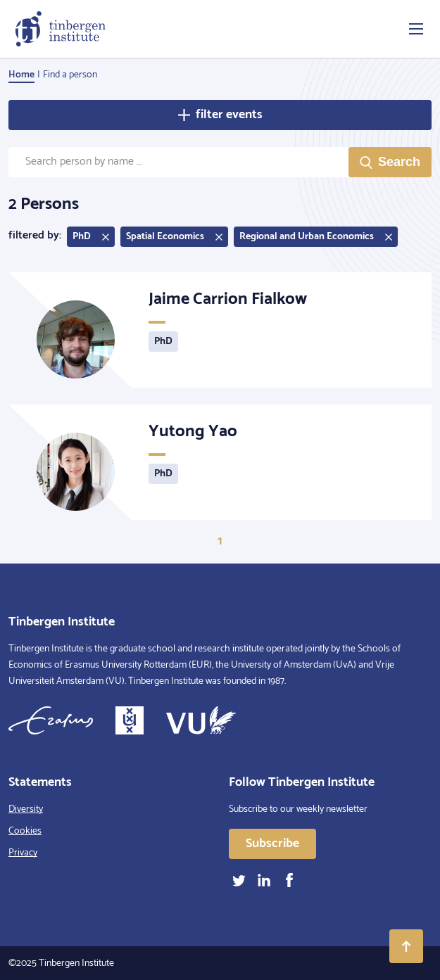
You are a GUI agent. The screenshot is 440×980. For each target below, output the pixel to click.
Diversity (26, 809)
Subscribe (272, 844)
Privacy (23, 853)
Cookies (25, 831)
